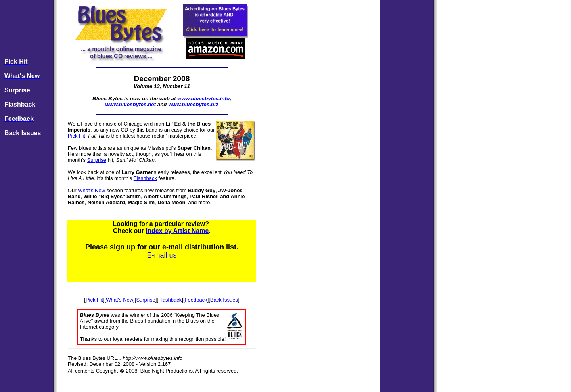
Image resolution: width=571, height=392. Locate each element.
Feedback (196, 300)
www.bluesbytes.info (203, 98)
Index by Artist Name (177, 231)
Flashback (145, 178)
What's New (91, 190)
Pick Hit (77, 136)
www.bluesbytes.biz (193, 104)
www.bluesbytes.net (130, 104)
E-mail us (162, 255)
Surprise (97, 160)
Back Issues (224, 300)
